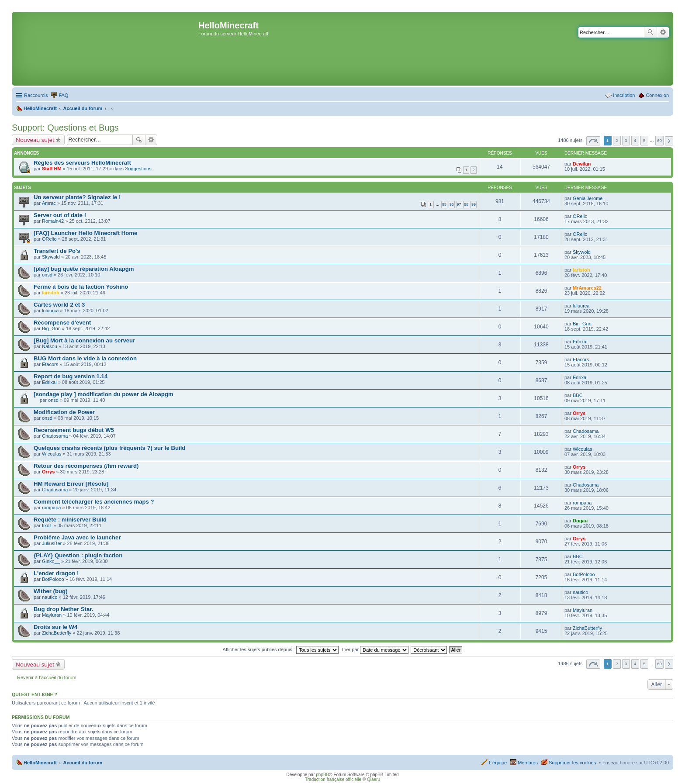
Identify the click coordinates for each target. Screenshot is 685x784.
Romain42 (53, 221)
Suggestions (138, 169)
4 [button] (635, 140)
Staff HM (52, 169)
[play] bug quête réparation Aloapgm (84, 269)
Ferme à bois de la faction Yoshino (81, 287)
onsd (47, 275)
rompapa (51, 508)
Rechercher (650, 32)
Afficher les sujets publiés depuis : (281, 649)
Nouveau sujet (35, 140)
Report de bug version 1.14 (71, 376)
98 (466, 204)
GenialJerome (588, 198)
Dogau (580, 521)
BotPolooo (53, 579)
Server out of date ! (60, 215)
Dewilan (582, 164)
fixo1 (47, 525)
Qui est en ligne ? (35, 694)
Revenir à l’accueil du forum (47, 677)
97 (459, 204)
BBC (578, 395)
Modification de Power (64, 412)
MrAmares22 (587, 288)
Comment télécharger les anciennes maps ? (94, 502)
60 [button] (659, 140)
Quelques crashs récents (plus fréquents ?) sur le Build (109, 448)
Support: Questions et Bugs (65, 128)
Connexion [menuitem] (657, 95)
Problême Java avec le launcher (77, 537)
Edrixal (580, 342)
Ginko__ (51, 561)
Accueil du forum (83, 763)
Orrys (579, 413)
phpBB (322, 775)
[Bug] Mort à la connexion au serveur (84, 340)
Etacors (50, 364)
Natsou (50, 346)
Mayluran (52, 615)
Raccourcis (36, 95)
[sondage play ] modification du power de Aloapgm (104, 394)
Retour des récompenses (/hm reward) (86, 466)
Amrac (49, 203)
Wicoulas (52, 454)
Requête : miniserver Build (70, 520)
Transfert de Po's (57, 251)
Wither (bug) (51, 591)
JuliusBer (52, 543)
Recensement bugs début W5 (74, 430)
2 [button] (617, 140)
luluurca (50, 311)
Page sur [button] (593, 141)
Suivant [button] (669, 141)
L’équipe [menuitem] (498, 763)
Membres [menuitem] (528, 763)
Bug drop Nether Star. (63, 609)
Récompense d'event (62, 323)
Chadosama (55, 436)
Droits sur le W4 (55, 627)
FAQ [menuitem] (63, 95)
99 (474, 204)
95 (444, 204)
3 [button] (626, 140)
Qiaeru (374, 779)
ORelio (580, 216)
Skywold (51, 257)
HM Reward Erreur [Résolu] (71, 484)
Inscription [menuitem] (624, 95)
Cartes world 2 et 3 (59, 305)
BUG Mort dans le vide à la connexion (85, 358)
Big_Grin (51, 328)
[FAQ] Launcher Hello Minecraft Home (85, 233)
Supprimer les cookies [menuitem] (572, 763)
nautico (50, 597)
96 (452, 204)
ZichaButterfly (57, 633)
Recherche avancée (663, 32)
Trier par (375, 649)
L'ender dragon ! (56, 573)
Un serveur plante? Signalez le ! (77, 197)
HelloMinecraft (40, 763)
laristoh (581, 270)
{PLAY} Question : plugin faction (78, 555)
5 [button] (644, 140)
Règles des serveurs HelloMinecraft (82, 163)
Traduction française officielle (333, 779)
